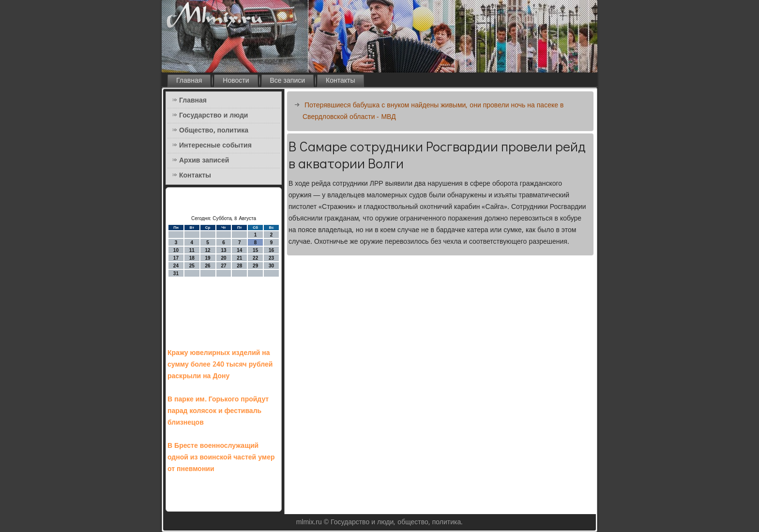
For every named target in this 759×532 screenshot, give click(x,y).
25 (192, 266)
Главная (189, 81)
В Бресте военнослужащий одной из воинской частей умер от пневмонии (221, 458)
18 (192, 258)
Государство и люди (213, 116)
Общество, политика (214, 131)
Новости (236, 81)
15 (255, 250)
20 (223, 258)
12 (208, 250)
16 (271, 250)
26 (208, 266)
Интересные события (215, 146)
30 (271, 266)
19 (208, 258)
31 (176, 273)
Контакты (340, 81)
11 (192, 250)
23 (271, 258)
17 (176, 258)
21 (239, 258)
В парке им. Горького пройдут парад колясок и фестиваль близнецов (218, 411)
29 (255, 266)
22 (255, 258)
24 (176, 266)
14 (239, 250)
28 (239, 266)
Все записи (288, 81)
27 (223, 266)
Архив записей (204, 161)
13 (223, 250)
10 (176, 250)
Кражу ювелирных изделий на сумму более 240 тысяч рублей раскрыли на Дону (220, 365)
